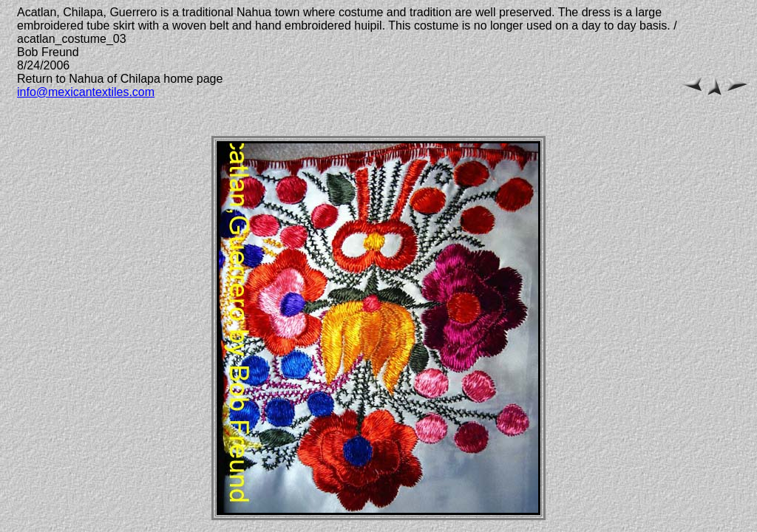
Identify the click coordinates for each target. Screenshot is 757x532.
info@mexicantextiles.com (86, 92)
